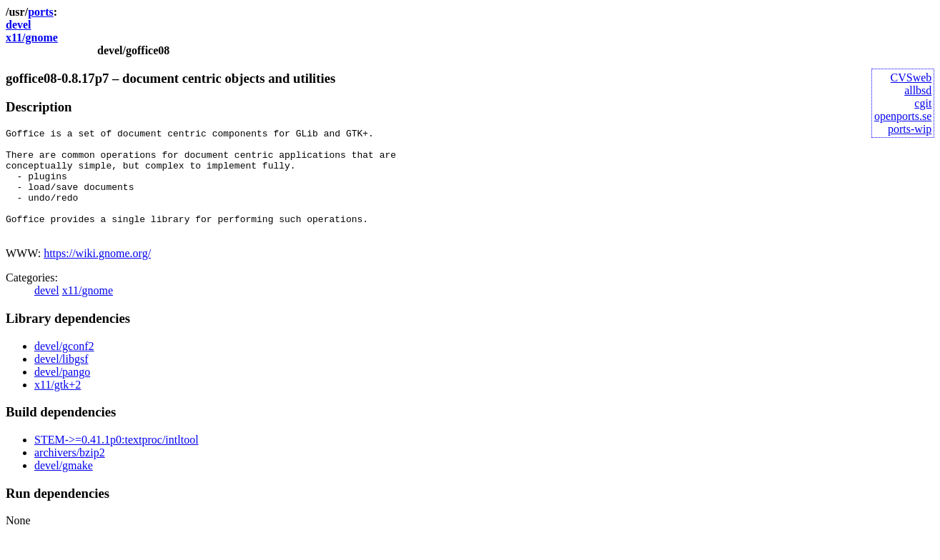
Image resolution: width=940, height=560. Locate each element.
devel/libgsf (61, 380)
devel (19, 25)
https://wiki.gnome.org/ (97, 275)
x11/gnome (32, 37)
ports (41, 12)
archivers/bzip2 (70, 474)
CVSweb (911, 77)
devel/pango (62, 393)
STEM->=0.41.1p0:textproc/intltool (117, 461)
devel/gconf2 (64, 367)
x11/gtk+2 (58, 406)
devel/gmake (64, 487)
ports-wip (910, 129)
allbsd (918, 90)
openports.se (903, 116)
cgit (923, 103)
